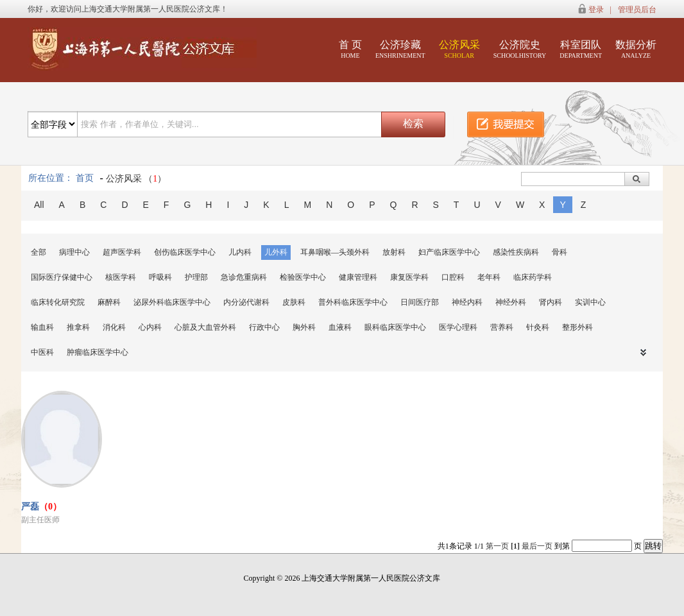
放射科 (394, 252)
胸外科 (304, 327)
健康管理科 (358, 277)
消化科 (114, 327)
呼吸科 (160, 277)
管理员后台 (637, 10)
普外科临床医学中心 (353, 302)
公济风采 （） (136, 179)
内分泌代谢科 (246, 302)
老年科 (489, 277)
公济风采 (459, 49)
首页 (85, 178)
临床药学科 (533, 277)
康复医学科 (409, 277)
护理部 (196, 277)
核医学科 (121, 277)
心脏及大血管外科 (205, 327)
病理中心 (74, 252)
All (39, 205)
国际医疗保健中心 (62, 277)
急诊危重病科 (244, 277)
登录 (596, 10)
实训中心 (590, 302)
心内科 (150, 327)
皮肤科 (294, 302)
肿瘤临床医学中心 (98, 352)
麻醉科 (109, 302)
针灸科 (538, 327)
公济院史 (520, 49)
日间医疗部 (420, 302)
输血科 (42, 327)
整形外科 (577, 327)
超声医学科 (122, 252)
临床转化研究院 (58, 302)
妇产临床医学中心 (449, 252)
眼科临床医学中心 (395, 327)
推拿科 (78, 327)
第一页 (497, 546)
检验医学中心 (303, 277)
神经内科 (467, 302)
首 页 (350, 49)
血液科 (340, 327)
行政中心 (264, 327)
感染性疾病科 (516, 252)
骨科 (560, 252)
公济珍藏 (400, 49)
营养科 (502, 327)
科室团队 (581, 49)
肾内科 (551, 302)
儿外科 (276, 252)
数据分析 (636, 49)
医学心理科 (458, 327)
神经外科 (511, 302)
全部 (38, 252)
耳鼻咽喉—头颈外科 (335, 252)
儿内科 (240, 252)
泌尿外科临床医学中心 (172, 302)
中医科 (42, 352)
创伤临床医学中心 (185, 252)
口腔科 (453, 277)
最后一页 (537, 546)
